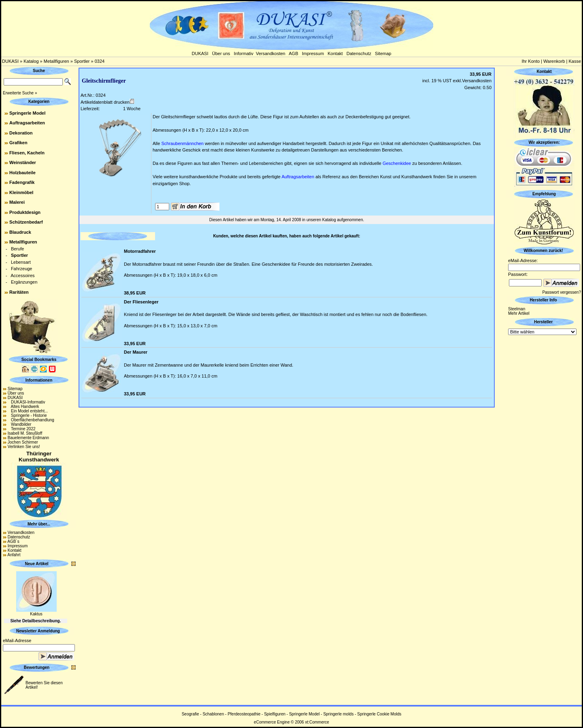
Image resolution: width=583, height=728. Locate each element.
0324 (100, 61)
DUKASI (200, 53)
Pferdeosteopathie (244, 714)
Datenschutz (359, 53)
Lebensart (21, 262)
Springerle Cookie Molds (379, 714)
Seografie (190, 714)
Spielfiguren (275, 714)
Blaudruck (20, 232)
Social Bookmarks (39, 360)
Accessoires (22, 275)
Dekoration (21, 133)
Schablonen (213, 714)
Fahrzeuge (22, 269)
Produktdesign (25, 212)
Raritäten (19, 292)
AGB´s (13, 541)
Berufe (17, 249)
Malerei (17, 202)
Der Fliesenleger (141, 302)
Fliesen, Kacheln (27, 153)
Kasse (575, 61)
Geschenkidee (397, 163)
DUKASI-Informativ (27, 402)
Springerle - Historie (27, 415)
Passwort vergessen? (562, 292)
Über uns (221, 53)
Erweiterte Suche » (20, 93)
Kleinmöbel (21, 192)
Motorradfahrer (140, 251)
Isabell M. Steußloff (25, 433)
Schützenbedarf (26, 222)
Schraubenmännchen (182, 143)
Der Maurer (136, 352)
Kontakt (335, 53)
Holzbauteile (22, 173)
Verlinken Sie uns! (24, 447)
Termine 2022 (22, 429)
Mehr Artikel (519, 313)
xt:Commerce (317, 722)
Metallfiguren (56, 61)
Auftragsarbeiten (27, 123)
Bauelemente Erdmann (28, 438)
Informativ (244, 53)
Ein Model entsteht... (28, 411)
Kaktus (36, 614)
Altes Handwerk (23, 407)
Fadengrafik (22, 182)
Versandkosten (271, 53)
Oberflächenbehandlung (31, 420)
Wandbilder (20, 424)
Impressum (313, 53)
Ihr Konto (531, 61)
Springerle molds (338, 714)
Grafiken (18, 143)
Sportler (82, 61)
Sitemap (383, 53)
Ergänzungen (24, 282)
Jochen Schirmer (23, 442)
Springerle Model (27, 113)
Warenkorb (554, 61)
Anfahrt (14, 555)
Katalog (31, 61)
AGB (293, 53)
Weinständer (23, 162)
